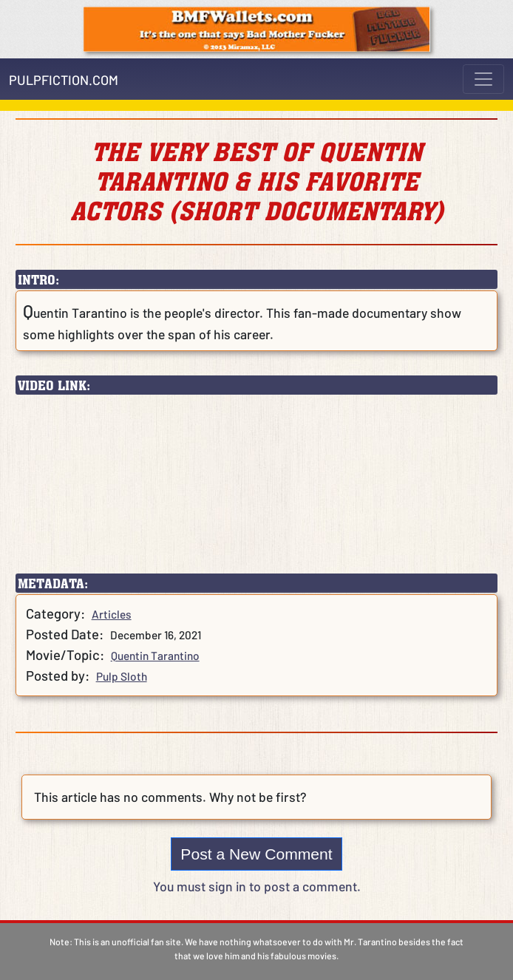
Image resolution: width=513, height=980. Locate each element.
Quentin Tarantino (155, 656)
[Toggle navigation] (483, 79)
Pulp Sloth (122, 676)
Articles (112, 614)
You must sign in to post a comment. (257, 886)
